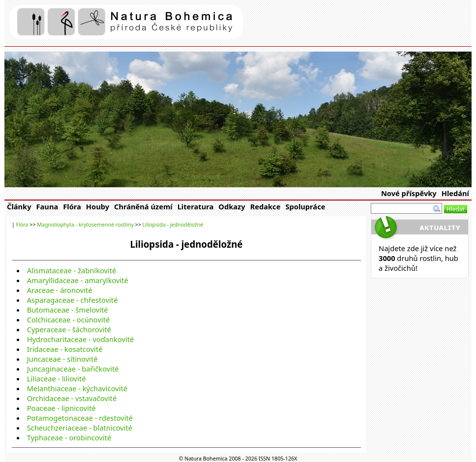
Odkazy (232, 206)
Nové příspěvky (409, 193)
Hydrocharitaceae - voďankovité (81, 339)
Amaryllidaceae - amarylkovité (78, 280)
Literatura (196, 206)
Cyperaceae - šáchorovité (69, 329)
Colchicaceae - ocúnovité (69, 319)
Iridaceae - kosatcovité (65, 349)
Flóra (72, 206)
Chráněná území (143, 206)
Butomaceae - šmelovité (68, 310)
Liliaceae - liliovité (57, 378)
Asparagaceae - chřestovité (73, 300)
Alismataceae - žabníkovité (72, 270)
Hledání (455, 193)
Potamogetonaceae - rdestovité (80, 418)
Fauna (47, 206)
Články (19, 206)
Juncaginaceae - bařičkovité (73, 369)
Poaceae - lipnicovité (61, 408)
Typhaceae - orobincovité (69, 437)
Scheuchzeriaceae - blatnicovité (80, 428)
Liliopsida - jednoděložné (173, 225)
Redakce (266, 206)
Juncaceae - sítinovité (62, 359)
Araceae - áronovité (60, 290)
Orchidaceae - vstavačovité (72, 398)
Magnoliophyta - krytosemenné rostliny (85, 225)
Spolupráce (305, 206)
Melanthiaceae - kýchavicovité (77, 388)
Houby (98, 206)
